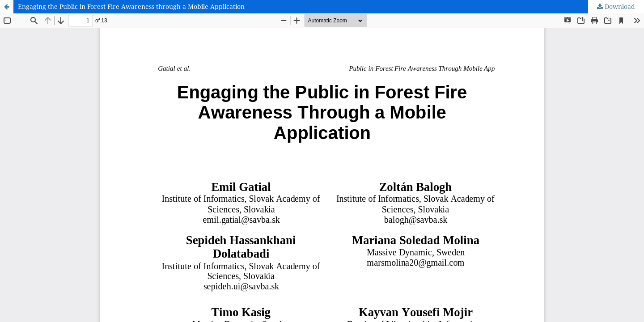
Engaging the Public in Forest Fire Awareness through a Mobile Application (131, 6)
